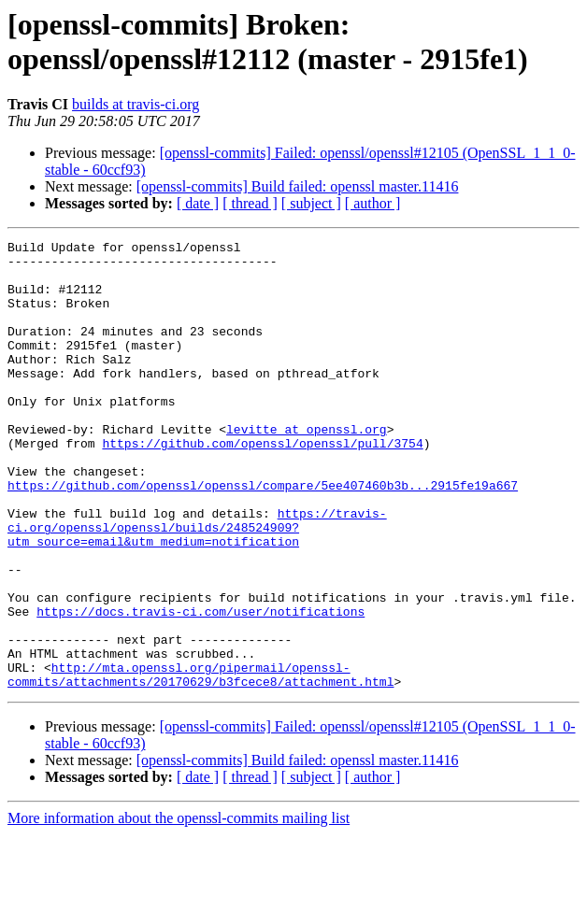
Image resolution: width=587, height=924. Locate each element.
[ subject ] (311, 203)
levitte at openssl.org (307, 468)
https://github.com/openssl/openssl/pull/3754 (262, 485)
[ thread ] (250, 203)
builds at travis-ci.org (136, 104)
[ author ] (373, 203)
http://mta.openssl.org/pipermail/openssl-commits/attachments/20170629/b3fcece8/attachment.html (200, 762)
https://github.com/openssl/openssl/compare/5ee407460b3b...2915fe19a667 (263, 535)
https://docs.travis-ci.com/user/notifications (200, 687)
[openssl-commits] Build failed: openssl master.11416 (298, 186)
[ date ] (198, 203)
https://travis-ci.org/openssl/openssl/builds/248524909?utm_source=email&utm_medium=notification (197, 586)
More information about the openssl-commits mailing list (179, 908)
